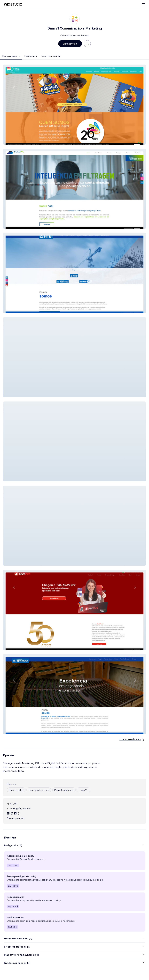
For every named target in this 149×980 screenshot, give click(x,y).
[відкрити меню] (143, 4)
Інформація (31, 56)
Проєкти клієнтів (11, 56)
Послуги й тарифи (51, 56)
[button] (74, 105)
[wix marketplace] (13, 4)
